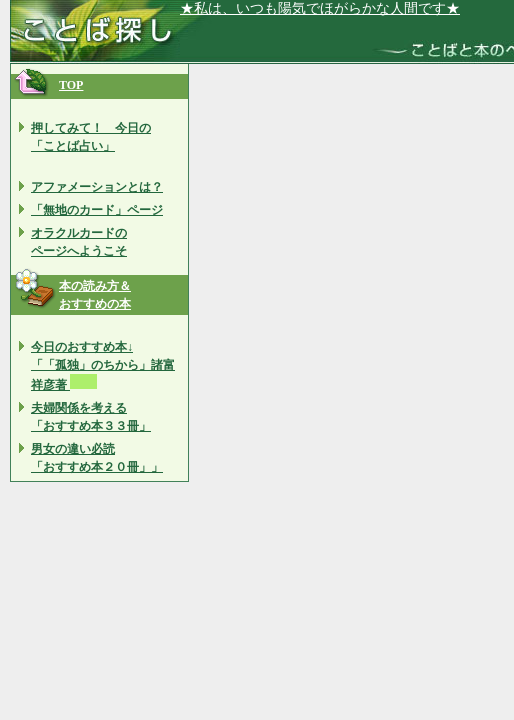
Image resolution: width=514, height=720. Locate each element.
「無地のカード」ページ (97, 210)
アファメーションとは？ (97, 187)
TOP (71, 85)
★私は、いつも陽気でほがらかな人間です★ (320, 8)
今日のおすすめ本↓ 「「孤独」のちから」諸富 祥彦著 (103, 366)
